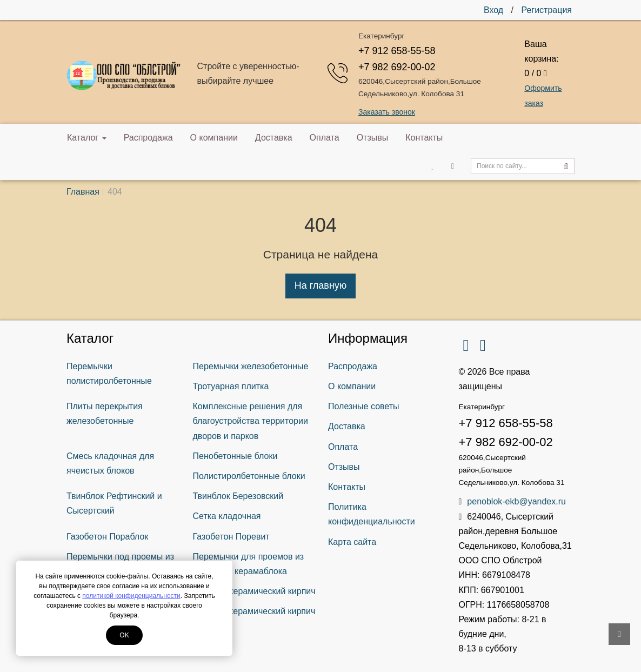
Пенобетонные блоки (235, 456)
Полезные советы (364, 406)
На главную (321, 285)
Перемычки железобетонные (251, 366)
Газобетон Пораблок (107, 537)
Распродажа (148, 138)
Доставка (274, 138)
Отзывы (373, 138)
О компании (214, 138)
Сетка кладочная (227, 516)
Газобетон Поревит (231, 537)
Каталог (87, 138)
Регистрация (546, 10)
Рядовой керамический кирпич (254, 611)
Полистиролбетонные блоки (249, 476)
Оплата (325, 138)
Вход (493, 10)
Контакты (424, 138)
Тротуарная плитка (231, 386)
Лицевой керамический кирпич (254, 591)
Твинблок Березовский (238, 496)
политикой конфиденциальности (131, 596)
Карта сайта (352, 542)
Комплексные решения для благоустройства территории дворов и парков (251, 421)
